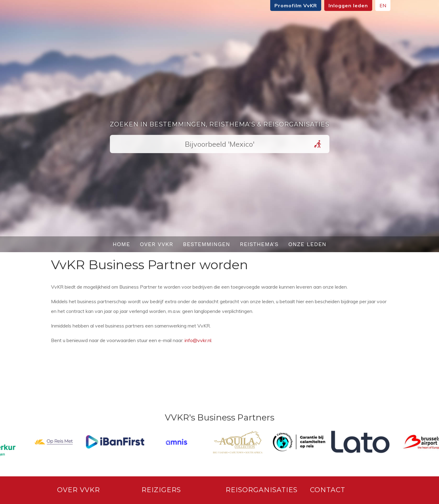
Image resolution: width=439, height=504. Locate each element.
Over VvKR (156, 244)
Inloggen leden (344, 5)
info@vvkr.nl (198, 340)
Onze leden (308, 244)
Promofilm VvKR (292, 5)
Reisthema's (259, 244)
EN (379, 5)
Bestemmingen (206, 244)
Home (121, 244)
